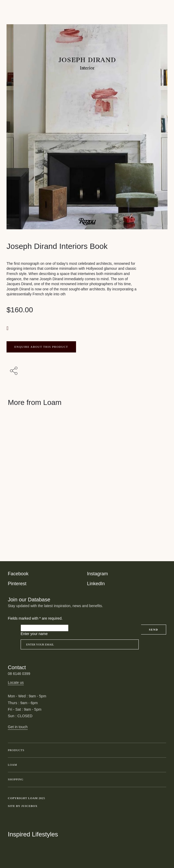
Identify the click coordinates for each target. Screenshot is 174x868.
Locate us (16, 683)
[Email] (80, 644)
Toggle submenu (161, 750)
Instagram (97, 574)
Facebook (18, 574)
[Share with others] (15, 371)
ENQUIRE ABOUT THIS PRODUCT (41, 347)
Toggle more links (162, 806)
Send (153, 630)
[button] (8, 328)
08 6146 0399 (19, 674)
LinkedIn (96, 584)
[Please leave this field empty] (45, 628)
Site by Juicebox (23, 806)
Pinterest (17, 584)
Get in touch (18, 727)
